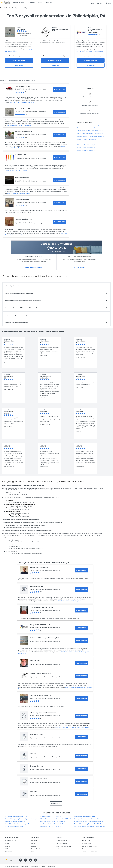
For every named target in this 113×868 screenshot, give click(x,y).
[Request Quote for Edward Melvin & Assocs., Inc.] (81, 676)
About (33, 843)
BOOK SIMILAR (56, 803)
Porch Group (35, 840)
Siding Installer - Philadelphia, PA (14, 826)
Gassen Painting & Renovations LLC (16, 508)
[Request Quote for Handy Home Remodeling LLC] (81, 628)
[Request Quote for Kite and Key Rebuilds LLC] (55, 60)
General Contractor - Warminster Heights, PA (17, 824)
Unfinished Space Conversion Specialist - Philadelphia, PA (55, 819)
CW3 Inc (33, 753)
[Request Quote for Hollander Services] (81, 769)
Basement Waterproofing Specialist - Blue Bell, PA (88, 824)
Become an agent (62, 843)
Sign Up (100, 3)
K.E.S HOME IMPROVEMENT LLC (41, 695)
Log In (108, 3)
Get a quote (60, 849)
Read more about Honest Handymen (70, 601)
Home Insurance (10, 840)
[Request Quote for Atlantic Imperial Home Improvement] (81, 716)
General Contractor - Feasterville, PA (15, 821)
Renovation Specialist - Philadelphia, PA (50, 816)
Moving (8, 846)
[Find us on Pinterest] (25, 860)
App (93, 3)
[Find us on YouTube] (36, 860)
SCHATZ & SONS (21, 155)
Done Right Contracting (13, 515)
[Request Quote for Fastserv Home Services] (59, 135)
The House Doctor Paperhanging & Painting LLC (20, 504)
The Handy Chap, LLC (23, 109)
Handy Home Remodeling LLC (40, 625)
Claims (7, 849)
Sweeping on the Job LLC (39, 567)
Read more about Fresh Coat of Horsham (22, 103)
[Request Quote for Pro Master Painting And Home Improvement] (91, 60)
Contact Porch (35, 849)
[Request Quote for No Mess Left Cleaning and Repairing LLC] (81, 640)
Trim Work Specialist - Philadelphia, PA (84, 816)
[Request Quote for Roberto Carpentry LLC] (59, 203)
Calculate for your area (34, 267)
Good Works (9, 501)
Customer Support (62, 840)
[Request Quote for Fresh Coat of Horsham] (59, 89)
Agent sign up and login (64, 846)
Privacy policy (86, 843)
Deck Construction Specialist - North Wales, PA (52, 821)
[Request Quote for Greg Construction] (81, 737)
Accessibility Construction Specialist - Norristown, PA (89, 821)
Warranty (8, 843)
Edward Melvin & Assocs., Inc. (40, 673)
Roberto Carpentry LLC (23, 200)
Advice (40, 2)
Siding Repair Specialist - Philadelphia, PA (16, 816)
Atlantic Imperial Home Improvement (43, 713)
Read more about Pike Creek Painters (18, 193)
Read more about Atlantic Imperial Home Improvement (72, 727)
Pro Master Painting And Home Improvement (95, 31)
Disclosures (86, 849)
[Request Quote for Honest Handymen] (81, 589)
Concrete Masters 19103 (38, 779)
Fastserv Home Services (24, 132)
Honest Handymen (36, 586)
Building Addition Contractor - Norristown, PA (87, 819)
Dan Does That (35, 661)
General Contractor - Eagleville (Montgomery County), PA (90, 826)
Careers (33, 846)
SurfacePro (21, 29)
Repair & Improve (18, 2)
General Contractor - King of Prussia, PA (51, 826)
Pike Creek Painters (22, 177)
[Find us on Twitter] (31, 860)
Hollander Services (36, 766)
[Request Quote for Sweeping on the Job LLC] (81, 570)
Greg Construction (36, 734)
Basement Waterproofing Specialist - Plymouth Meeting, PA (21, 819)
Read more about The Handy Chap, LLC (18, 125)
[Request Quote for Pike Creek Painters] (59, 180)
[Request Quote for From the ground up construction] (81, 610)
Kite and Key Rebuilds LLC (60, 30)
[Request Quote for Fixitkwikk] (81, 794)
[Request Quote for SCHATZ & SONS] (59, 157)
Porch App (49, 2)
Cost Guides (31, 2)
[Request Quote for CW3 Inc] (81, 756)
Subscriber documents (89, 846)
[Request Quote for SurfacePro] (19, 60)
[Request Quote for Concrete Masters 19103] (81, 781)
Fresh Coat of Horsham (23, 86)
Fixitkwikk (33, 792)
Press (33, 852)
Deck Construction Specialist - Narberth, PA (52, 824)
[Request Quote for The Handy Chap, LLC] (59, 112)
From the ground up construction (41, 607)
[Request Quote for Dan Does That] (81, 663)
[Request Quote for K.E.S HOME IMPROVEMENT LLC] (81, 699)
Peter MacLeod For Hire (23, 219)
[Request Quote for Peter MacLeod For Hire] (59, 222)
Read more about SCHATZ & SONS (17, 171)
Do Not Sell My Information (90, 852)
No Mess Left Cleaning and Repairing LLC (44, 638)
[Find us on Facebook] (20, 860)
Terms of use (86, 840)
